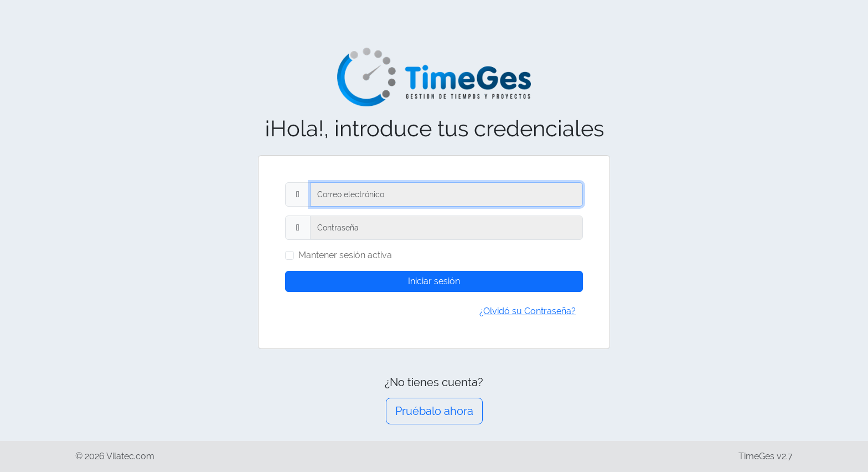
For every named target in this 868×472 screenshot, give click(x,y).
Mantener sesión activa (345, 255)
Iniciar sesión (434, 281)
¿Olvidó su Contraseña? (528, 311)
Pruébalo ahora (434, 411)
